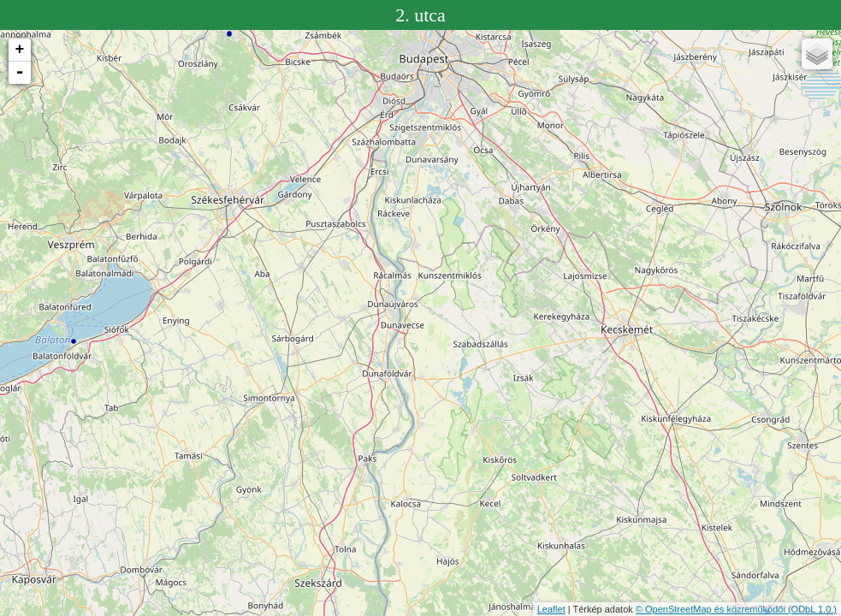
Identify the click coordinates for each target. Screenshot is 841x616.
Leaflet (551, 609)
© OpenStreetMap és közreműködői (712, 609)
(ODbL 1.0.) (812, 609)
